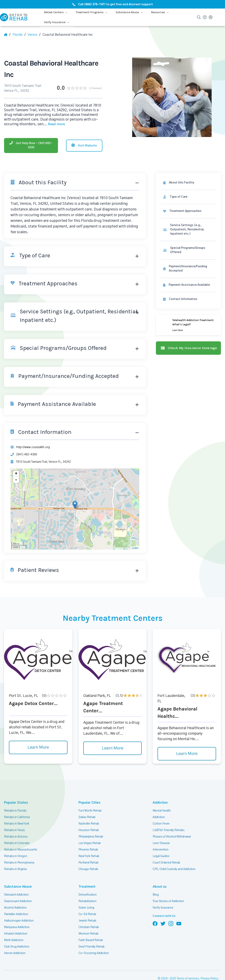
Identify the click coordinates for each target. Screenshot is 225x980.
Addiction (160, 803)
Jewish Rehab (87, 921)
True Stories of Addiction (168, 901)
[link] (188, 197)
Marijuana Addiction (17, 927)
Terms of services (188, 979)
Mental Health (162, 811)
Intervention (161, 850)
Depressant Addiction (18, 901)
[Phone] (31, 146)
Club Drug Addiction (17, 947)
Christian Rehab (89, 927)
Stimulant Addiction (16, 895)
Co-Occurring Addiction (94, 953)
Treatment (86, 887)
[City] (34, 35)
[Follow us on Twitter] (163, 923)
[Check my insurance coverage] (188, 348)
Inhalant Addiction (16, 934)
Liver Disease (161, 843)
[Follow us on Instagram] (171, 923)
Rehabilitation (87, 901)
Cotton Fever (161, 824)
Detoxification (88, 895)
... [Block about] (54, 124)
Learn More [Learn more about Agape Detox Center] (38, 747)
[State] (19, 35)
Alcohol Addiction (15, 908)
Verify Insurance (163, 908)
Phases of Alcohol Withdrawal (172, 837)
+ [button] (16, 474)
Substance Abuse (16, 887)
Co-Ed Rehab (87, 914)
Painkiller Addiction (16, 914)
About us (159, 887)
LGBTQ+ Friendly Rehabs (169, 830)
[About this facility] (188, 183)
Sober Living (86, 908)
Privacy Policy (209, 979)
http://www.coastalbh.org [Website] (33, 447)
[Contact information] (188, 299)
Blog (156, 895)
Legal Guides (161, 856)
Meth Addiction (14, 940)
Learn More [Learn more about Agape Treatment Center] (113, 748)
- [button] (16, 480)
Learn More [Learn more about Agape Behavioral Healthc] (187, 754)
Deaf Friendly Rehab (92, 947)
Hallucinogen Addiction (19, 921)
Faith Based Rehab (91, 940)
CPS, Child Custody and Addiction (174, 869)
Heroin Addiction (15, 953)
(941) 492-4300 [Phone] (27, 455)
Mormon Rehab (88, 934)
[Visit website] (84, 146)
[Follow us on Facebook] (155, 923)
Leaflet (135, 548)
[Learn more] (188, 325)
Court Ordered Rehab (166, 863)
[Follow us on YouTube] (179, 923)
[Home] (7, 35)
